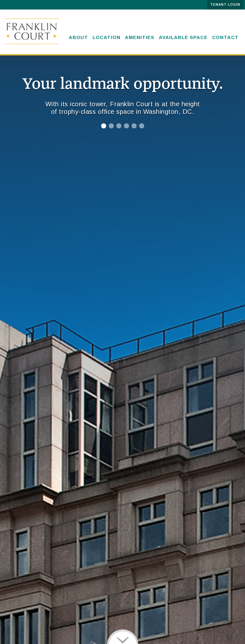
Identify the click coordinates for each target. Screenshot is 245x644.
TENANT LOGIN (225, 5)
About (78, 37)
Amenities (140, 37)
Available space (183, 37)
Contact (225, 37)
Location (106, 37)
